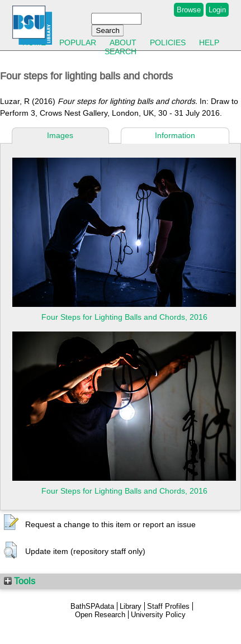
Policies (168, 42)
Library (131, 606)
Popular (78, 42)
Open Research (100, 615)
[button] (11, 523)
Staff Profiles (168, 606)
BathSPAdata (92, 606)
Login (217, 10)
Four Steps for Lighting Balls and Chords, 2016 (124, 317)
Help (209, 42)
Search (121, 51)
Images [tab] (60, 135)
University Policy (158, 615)
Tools (20, 581)
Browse (189, 10)
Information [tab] (175, 135)
